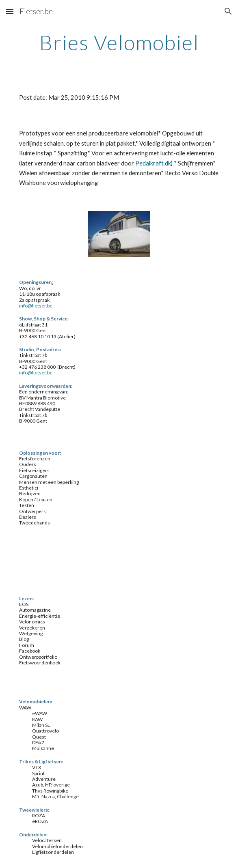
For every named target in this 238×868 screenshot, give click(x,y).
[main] (119, 43)
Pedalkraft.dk (153, 163)
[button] (10, 11)
